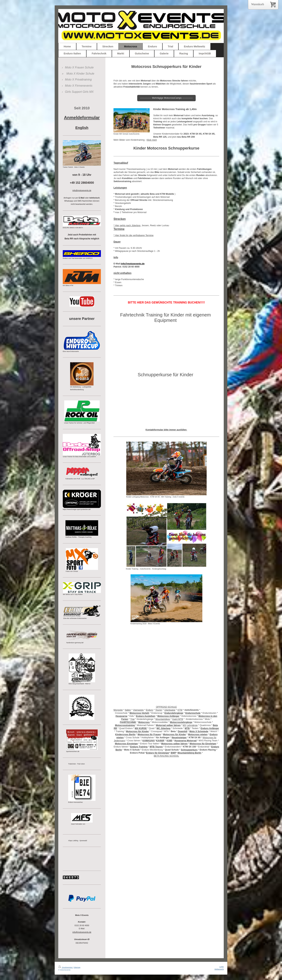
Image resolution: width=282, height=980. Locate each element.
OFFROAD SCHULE (166, 707)
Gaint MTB (178, 719)
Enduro (150, 710)
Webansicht (219, 969)
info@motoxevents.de (82, 932)
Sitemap (77, 967)
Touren (159, 710)
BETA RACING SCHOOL (166, 756)
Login (222, 967)
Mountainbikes (163, 719)
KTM (180, 710)
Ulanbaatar (170, 710)
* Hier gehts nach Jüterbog (127, 226)
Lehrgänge (192, 725)
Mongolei (118, 710)
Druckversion (66, 967)
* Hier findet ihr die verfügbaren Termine (133, 235)
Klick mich (152, 140)
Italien (128, 710)
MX (184, 725)
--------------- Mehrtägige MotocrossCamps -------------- (166, 98)
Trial (132, 719)
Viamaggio (138, 710)
